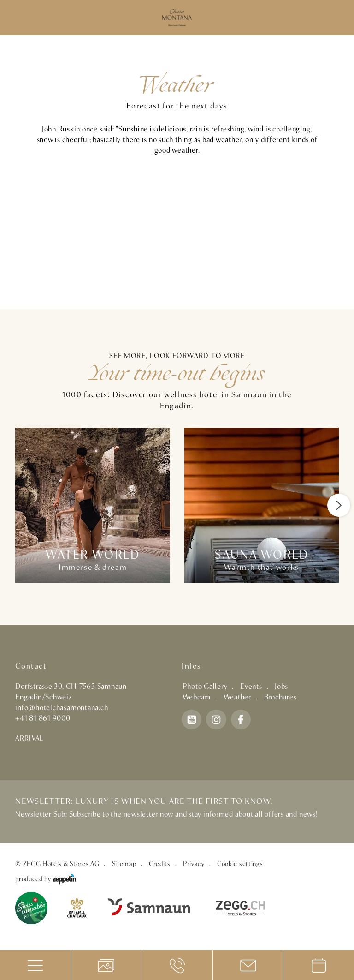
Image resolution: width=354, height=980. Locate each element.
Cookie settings (240, 864)
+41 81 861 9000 (43, 719)
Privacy (194, 864)
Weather (237, 697)
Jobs (281, 687)
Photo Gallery (205, 687)
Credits (160, 864)
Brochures (280, 697)
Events (251, 687)
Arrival (29, 739)
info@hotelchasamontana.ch (62, 708)
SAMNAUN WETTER (177, 233)
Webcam (197, 697)
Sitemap (124, 864)
